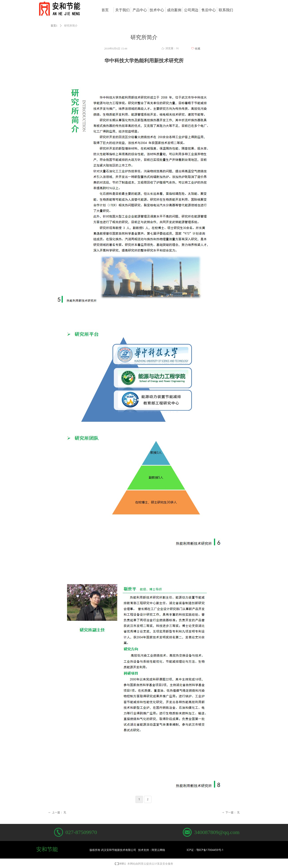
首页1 (54, 26)
